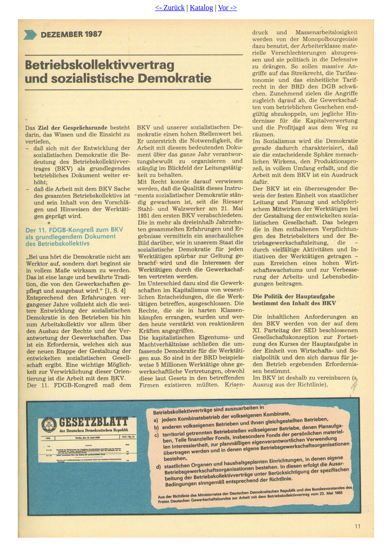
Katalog (202, 8)
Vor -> (227, 8)
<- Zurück (170, 8)
